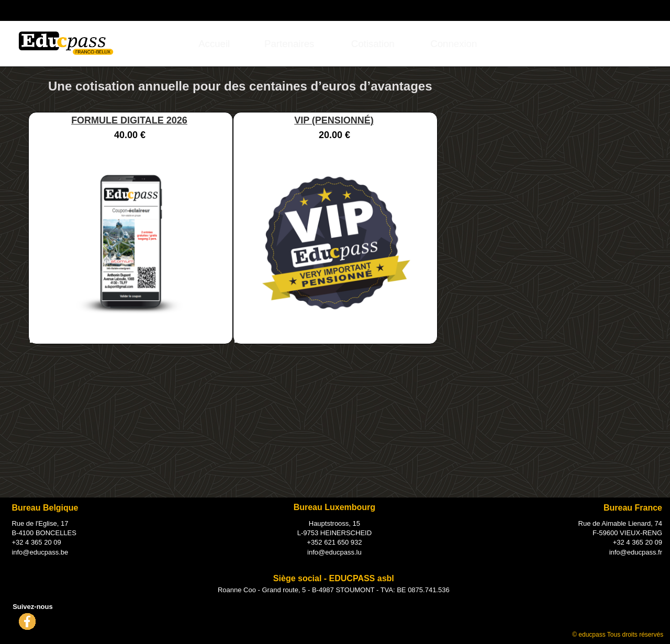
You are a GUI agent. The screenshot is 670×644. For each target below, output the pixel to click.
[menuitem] (214, 44)
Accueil (214, 44)
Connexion (599, 9)
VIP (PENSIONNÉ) (334, 120)
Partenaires (289, 44)
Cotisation (373, 44)
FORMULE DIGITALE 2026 (129, 120)
